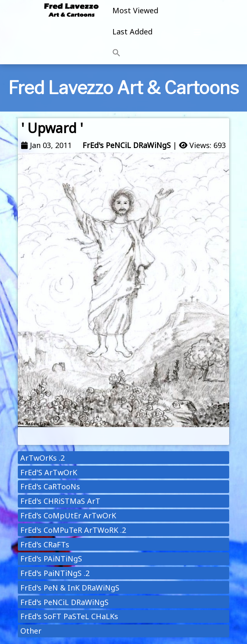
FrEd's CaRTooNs (50, 486)
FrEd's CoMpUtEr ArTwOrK (68, 515)
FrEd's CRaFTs (45, 544)
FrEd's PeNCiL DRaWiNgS (127, 145)
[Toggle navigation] (197, 32)
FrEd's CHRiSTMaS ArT (60, 501)
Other (31, 631)
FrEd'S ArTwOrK (49, 472)
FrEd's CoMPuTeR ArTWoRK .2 (73, 530)
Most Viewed (135, 10)
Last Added (132, 32)
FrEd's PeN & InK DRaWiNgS (70, 588)
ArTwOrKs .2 (42, 458)
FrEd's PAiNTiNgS (51, 559)
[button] (135, 53)
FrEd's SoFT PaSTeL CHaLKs (69, 616)
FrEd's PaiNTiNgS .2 (55, 573)
